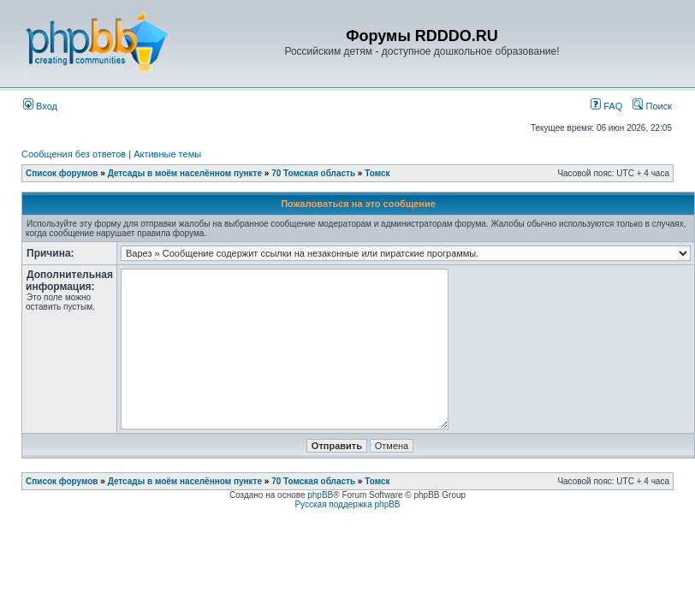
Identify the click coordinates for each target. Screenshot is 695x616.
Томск (377, 173)
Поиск (652, 106)
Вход (40, 106)
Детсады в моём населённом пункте (185, 173)
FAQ (606, 106)
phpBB (320, 495)
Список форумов (62, 173)
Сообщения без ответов (74, 154)
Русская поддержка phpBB (347, 504)
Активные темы (167, 154)
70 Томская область (313, 173)
